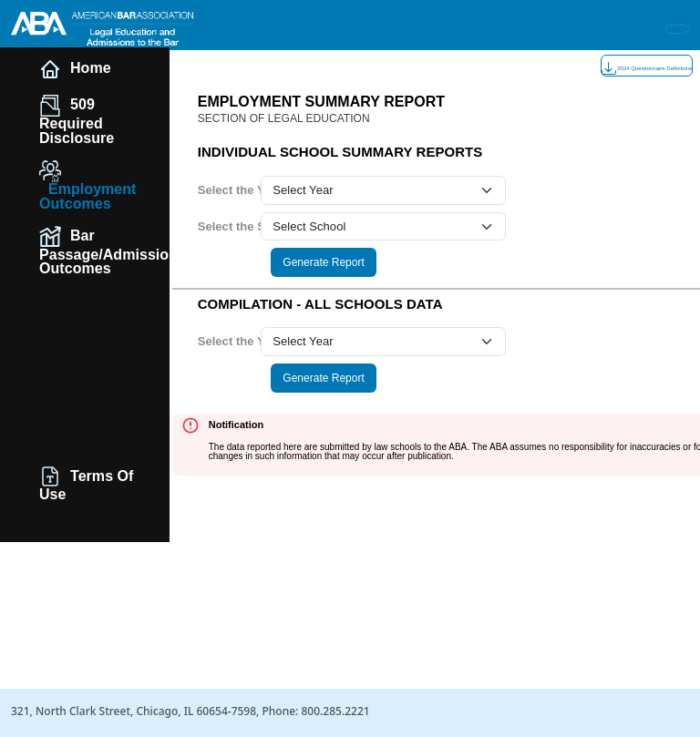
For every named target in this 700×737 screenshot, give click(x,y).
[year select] (383, 190)
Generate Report (323, 262)
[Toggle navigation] (677, 29)
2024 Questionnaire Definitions (647, 68)
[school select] (383, 227)
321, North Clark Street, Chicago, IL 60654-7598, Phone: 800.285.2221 (190, 711)
